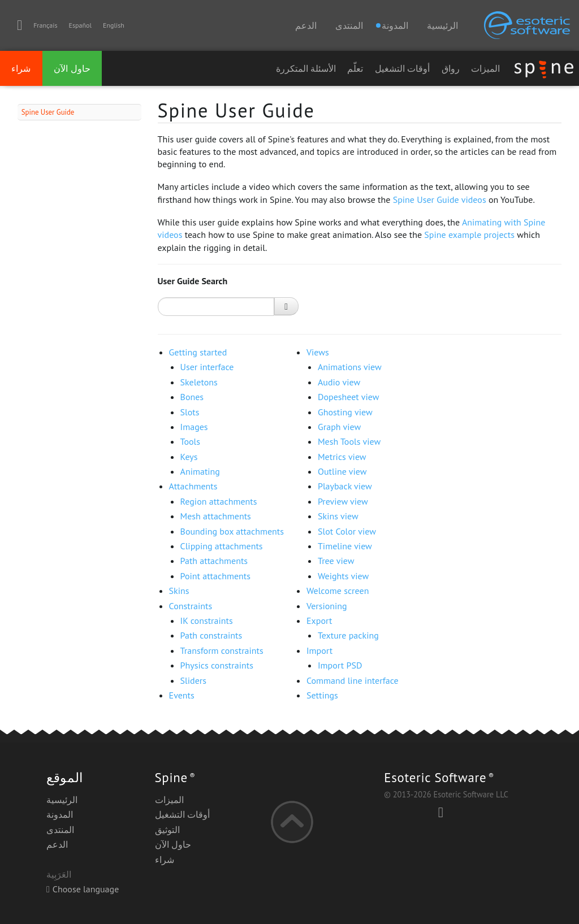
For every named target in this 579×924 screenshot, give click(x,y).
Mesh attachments (216, 516)
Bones (192, 397)
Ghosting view (345, 412)
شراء (21, 68)
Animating (200, 471)
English (114, 25)
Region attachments (219, 501)
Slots (190, 412)
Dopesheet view (349, 397)
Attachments (193, 486)
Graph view (339, 427)
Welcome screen (338, 591)
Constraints (191, 606)
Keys (189, 457)
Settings (322, 695)
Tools (190, 441)
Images (194, 427)
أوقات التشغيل (402, 68)
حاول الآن (72, 68)
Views (318, 352)
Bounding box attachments (232, 531)
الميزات (485, 68)
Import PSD (340, 665)
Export (319, 621)
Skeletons (199, 382)
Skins (179, 591)
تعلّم (355, 68)
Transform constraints (222, 650)
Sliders (193, 680)
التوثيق (167, 830)
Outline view (342, 471)
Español (80, 25)
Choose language (83, 889)
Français (45, 25)
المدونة (60, 814)
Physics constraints (217, 665)
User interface (207, 367)
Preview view (343, 501)
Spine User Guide (48, 112)
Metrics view (342, 457)
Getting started (198, 352)
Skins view (338, 516)
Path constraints (211, 635)
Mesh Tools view (349, 441)
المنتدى (349, 25)
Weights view (343, 576)
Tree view (336, 561)
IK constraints (207, 621)
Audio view (339, 382)
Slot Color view (347, 531)
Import (319, 650)
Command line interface (353, 680)
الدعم (306, 25)
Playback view (345, 486)
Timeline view (345, 546)
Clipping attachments (222, 546)
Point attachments (215, 576)
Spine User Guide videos (440, 199)
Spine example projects (469, 235)
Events (182, 695)
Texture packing (348, 635)
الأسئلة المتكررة (306, 68)
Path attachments (214, 561)
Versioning (327, 606)
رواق (451, 68)
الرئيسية (442, 25)
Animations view (350, 367)
